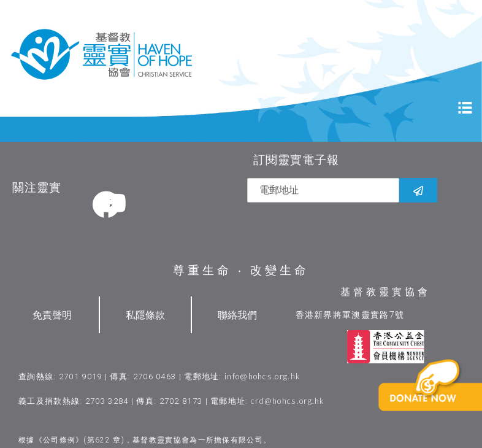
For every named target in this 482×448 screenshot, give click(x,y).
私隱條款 (145, 313)
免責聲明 (52, 313)
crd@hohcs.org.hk (288, 400)
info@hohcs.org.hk (262, 375)
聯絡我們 (237, 313)
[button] (437, 404)
